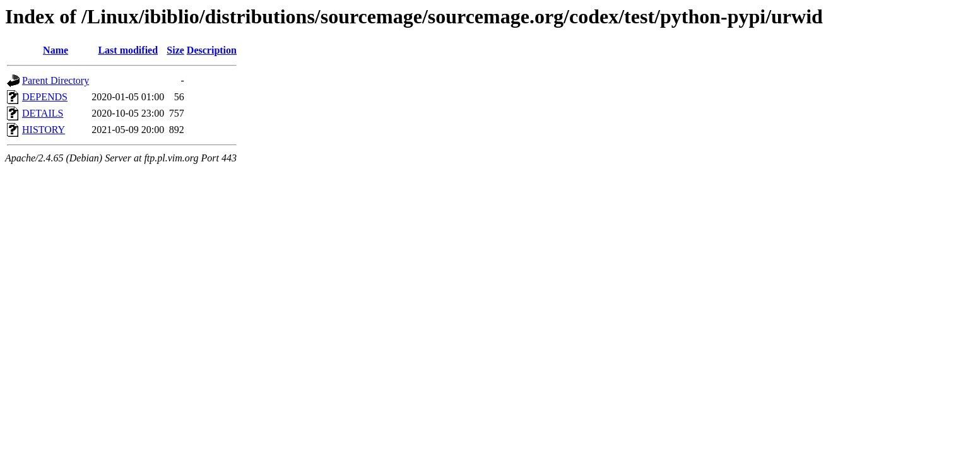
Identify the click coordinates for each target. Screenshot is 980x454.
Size (175, 50)
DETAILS (43, 113)
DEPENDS (45, 97)
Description (212, 50)
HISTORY (44, 130)
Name (56, 50)
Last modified (128, 50)
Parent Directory (56, 80)
